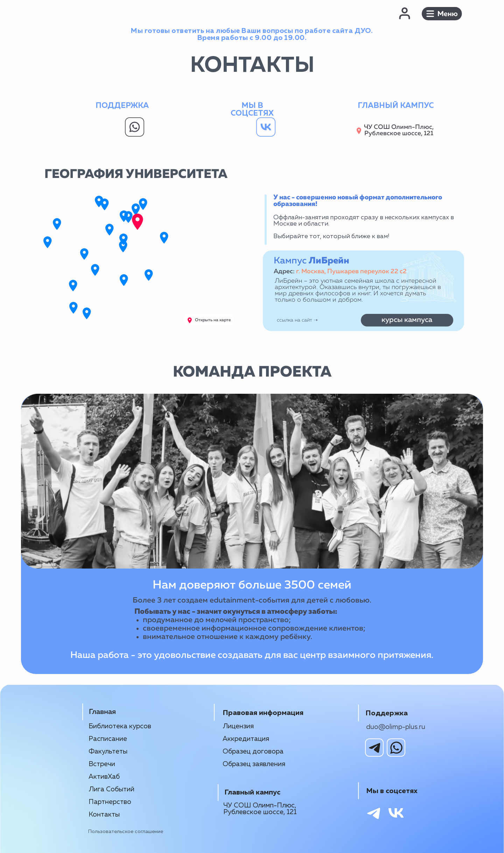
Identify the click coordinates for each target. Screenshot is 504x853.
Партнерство (110, 802)
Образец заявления (254, 764)
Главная (102, 712)
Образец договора (253, 752)
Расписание (108, 739)
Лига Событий (111, 789)
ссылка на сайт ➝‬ (297, 320)
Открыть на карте (213, 320)
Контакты (104, 815)
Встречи (102, 764)
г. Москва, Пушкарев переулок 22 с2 (351, 271)
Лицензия (238, 726)
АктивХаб (104, 777)
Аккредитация (246, 739)
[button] (442, 13)
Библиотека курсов (120, 726)
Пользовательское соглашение (126, 832)
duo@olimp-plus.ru (396, 727)
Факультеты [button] (108, 752)
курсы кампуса (407, 320)
